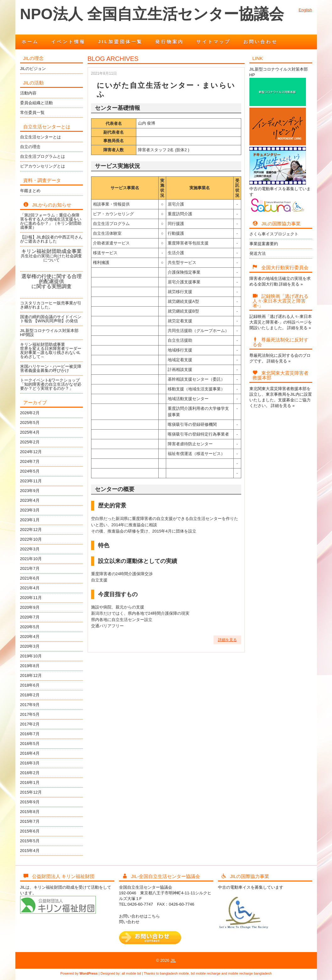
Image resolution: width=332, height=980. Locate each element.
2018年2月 (30, 695)
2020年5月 (30, 627)
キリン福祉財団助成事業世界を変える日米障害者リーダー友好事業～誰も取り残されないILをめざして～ (51, 351)
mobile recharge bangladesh (250, 973)
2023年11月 (31, 481)
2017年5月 (30, 714)
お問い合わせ (261, 42)
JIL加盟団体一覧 (120, 42)
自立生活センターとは (41, 137)
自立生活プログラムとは (43, 156)
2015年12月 (31, 792)
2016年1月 (30, 782)
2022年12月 (31, 530)
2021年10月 (31, 559)
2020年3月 (30, 646)
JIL (173, 960)
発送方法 (258, 253)
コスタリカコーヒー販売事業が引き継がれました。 (51, 305)
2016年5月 (30, 744)
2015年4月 (30, 851)
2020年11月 (31, 598)
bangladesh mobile (174, 973)
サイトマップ (213, 42)
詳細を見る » (291, 284)
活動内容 (28, 93)
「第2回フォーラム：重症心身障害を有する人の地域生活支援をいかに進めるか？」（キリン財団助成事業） (51, 221)
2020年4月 (30, 637)
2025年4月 (30, 432)
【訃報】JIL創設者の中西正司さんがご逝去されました (51, 239)
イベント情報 (68, 42)
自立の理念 (30, 147)
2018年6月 (30, 685)
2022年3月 (30, 549)
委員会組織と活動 (36, 103)
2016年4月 (30, 753)
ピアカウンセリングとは (43, 166)
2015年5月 (30, 841)
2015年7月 (30, 821)
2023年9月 (30, 491)
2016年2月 (30, 773)
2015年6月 (30, 831)
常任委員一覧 (32, 112)
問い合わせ (129, 922)
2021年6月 (30, 578)
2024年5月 (30, 471)
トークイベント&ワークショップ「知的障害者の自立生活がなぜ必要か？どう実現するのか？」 (51, 384)
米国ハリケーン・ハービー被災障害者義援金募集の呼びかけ (51, 368)
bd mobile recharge (206, 973)
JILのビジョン (33, 69)
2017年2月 (30, 724)
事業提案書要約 (264, 244)
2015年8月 (30, 812)
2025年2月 (30, 442)
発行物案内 (169, 42)
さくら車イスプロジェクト (274, 234)
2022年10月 (31, 539)
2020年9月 (30, 607)
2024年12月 (31, 452)
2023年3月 (30, 510)
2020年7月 (30, 617)
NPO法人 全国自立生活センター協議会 (152, 14)
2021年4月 (30, 588)
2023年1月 (30, 520)
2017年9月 (30, 705)
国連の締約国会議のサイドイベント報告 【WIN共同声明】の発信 (51, 319)
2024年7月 (30, 461)
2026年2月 (30, 413)
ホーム (30, 42)
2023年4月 (30, 500)
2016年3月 (30, 763)
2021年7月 (30, 568)
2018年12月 (31, 675)
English (305, 10)
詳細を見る (227, 640)
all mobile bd (131, 973)
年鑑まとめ (30, 191)
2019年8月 (30, 666)
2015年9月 (30, 802)
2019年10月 (31, 656)
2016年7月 (30, 734)
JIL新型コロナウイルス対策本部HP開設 (49, 333)
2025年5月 (30, 423)
